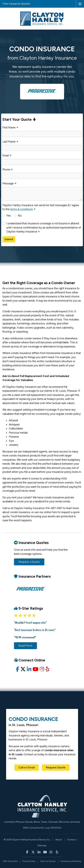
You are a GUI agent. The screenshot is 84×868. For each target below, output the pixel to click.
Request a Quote (29, 562)
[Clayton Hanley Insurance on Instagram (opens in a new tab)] (51, 852)
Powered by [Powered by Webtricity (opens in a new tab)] (71, 861)
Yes (9, 216)
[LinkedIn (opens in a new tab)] (29, 669)
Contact (71, 840)
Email (7, 155)
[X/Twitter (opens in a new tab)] (23, 669)
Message (9, 183)
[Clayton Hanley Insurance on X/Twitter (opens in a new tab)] (33, 852)
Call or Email (27, 767)
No (20, 216)
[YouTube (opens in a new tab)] (35, 669)
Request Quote (56, 767)
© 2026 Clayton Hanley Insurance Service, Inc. (27, 840)
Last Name (10, 141)
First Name (10, 127)
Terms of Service (48, 861)
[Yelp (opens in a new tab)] (47, 669)
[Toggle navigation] (80, 4)
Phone (8, 169)
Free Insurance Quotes (16, 4)
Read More (25, 646)
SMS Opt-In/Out (10, 861)
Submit (9, 239)
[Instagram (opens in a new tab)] (42, 669)
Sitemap (42, 846)
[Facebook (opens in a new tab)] (18, 669)
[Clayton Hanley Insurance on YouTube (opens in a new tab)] (45, 852)
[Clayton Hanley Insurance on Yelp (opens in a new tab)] (57, 852)
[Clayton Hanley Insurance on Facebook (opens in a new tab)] (27, 852)
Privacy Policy (29, 861)
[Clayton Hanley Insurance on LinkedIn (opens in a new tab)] (39, 852)
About (59, 840)
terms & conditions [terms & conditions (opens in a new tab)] (22, 209)
